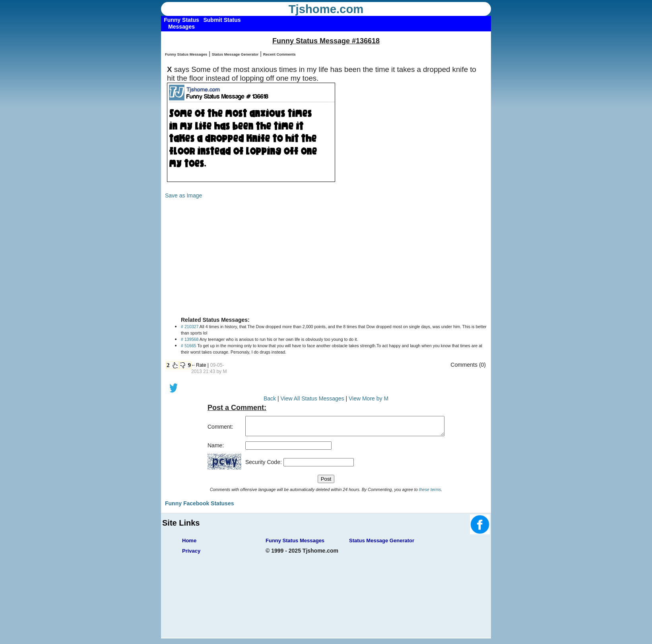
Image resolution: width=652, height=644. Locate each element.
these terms (430, 493)
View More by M (369, 398)
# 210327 (190, 327)
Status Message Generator (235, 54)
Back (270, 398)
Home (189, 544)
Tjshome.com (326, 9)
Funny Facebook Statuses (199, 507)
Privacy (191, 554)
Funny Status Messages (186, 54)
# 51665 (189, 346)
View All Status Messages (312, 398)
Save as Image (183, 195)
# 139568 (190, 339)
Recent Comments (279, 54)
